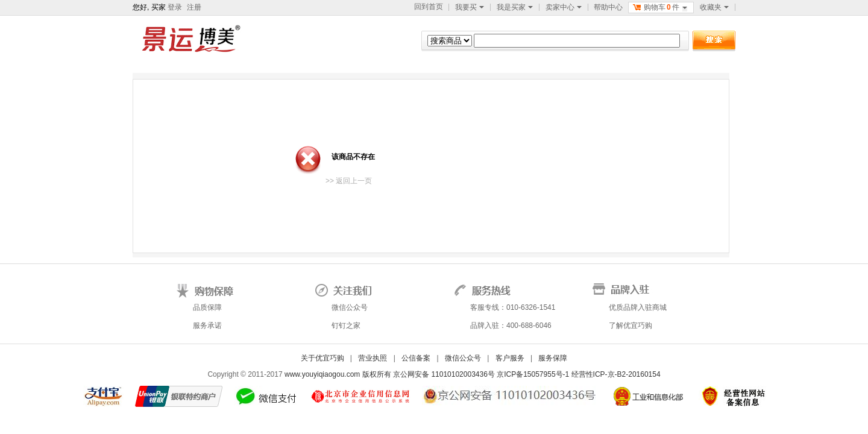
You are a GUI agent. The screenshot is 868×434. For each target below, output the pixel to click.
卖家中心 (564, 7)
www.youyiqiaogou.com (322, 374)
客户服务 (510, 358)
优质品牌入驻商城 (638, 307)
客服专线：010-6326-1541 (513, 307)
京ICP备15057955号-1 (534, 374)
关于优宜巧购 (322, 358)
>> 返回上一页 (349, 181)
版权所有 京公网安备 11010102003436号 (429, 374)
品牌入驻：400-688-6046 (511, 325)
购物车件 (660, 7)
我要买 (470, 7)
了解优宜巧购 (631, 325)
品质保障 (207, 307)
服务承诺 (207, 325)
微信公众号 (350, 307)
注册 (194, 7)
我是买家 (515, 7)
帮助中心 (608, 7)
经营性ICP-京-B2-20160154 (616, 374)
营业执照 (373, 358)
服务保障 (553, 358)
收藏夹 (714, 7)
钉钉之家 (346, 325)
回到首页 (429, 7)
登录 (175, 7)
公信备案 (416, 358)
